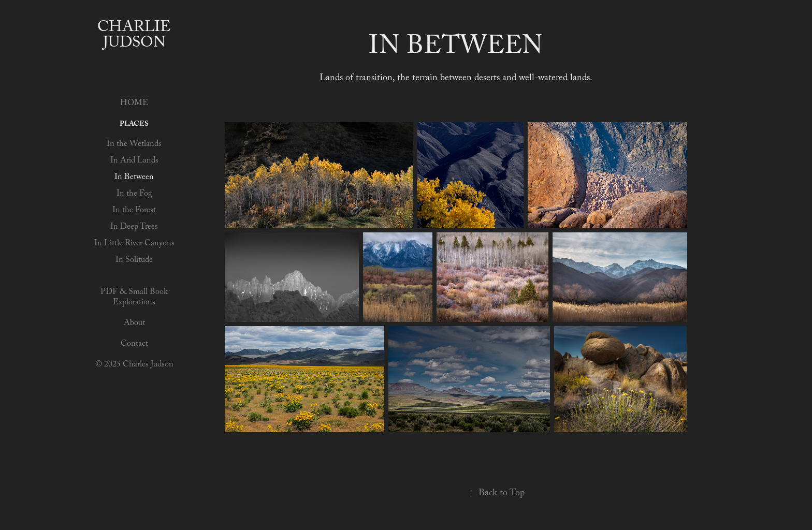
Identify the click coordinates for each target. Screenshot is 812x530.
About (134, 324)
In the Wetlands (134, 145)
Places (134, 125)
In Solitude (134, 261)
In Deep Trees (134, 227)
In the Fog (134, 194)
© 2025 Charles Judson (134, 365)
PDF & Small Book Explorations (134, 298)
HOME (134, 104)
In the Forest (134, 211)
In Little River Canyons (134, 244)
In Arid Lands (134, 161)
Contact (134, 344)
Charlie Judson (136, 36)
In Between (134, 178)
